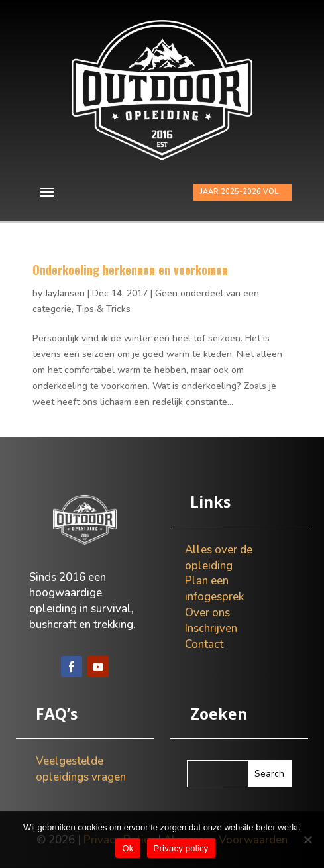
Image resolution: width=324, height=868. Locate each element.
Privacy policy (181, 848)
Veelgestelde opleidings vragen (81, 769)
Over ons (207, 613)
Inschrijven (211, 628)
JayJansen (65, 293)
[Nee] (307, 840)
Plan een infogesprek (214, 589)
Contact (204, 644)
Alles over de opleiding (219, 558)
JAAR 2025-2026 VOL (239, 192)
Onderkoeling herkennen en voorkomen (130, 270)
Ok (128, 848)
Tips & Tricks (103, 309)
